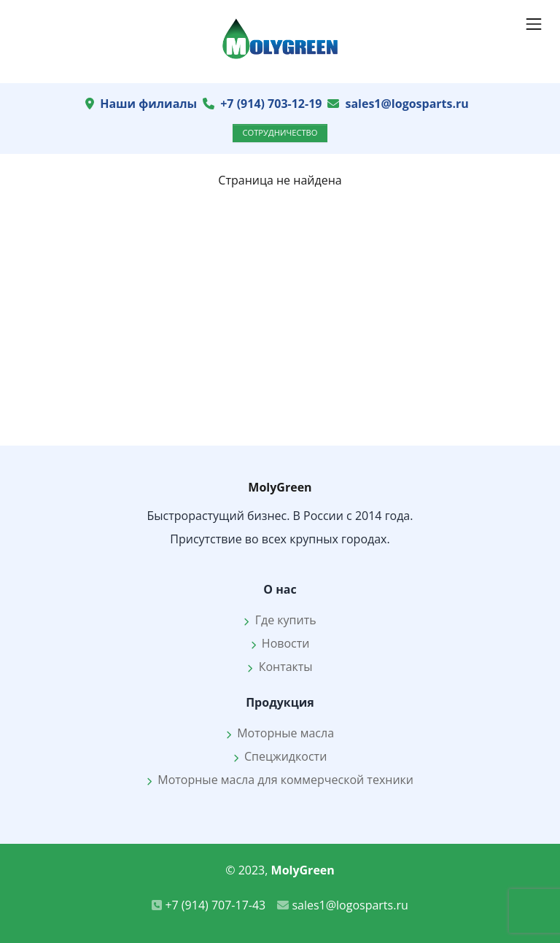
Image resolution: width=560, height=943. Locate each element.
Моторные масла (280, 733)
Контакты (280, 667)
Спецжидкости (280, 756)
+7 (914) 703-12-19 (271, 104)
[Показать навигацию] (534, 24)
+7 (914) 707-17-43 (209, 905)
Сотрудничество (280, 132)
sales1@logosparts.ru (407, 104)
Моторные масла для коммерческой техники (280, 780)
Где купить (280, 620)
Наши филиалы (148, 104)
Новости (280, 643)
